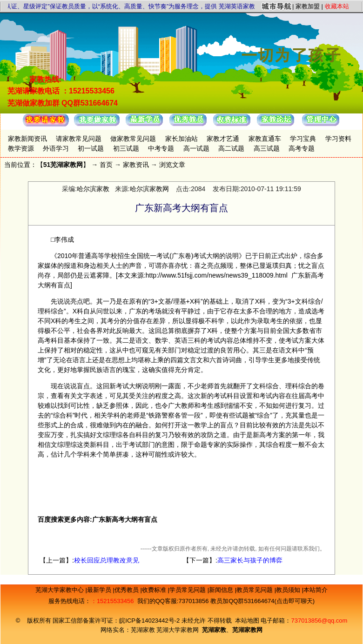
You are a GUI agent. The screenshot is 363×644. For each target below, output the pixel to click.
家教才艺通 (223, 139)
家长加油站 (181, 139)
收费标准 (155, 590)
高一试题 (196, 148)
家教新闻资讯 (27, 139)
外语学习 (56, 148)
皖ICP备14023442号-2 (150, 621)
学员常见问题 (188, 590)
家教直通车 (265, 139)
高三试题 (267, 148)
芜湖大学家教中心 (60, 590)
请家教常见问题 (79, 139)
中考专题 (161, 148)
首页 (106, 165)
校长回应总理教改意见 (107, 560)
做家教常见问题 (133, 139)
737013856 (193, 601)
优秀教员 (128, 590)
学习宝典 (303, 139)
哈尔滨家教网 (149, 189)
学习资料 (338, 139)
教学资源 (21, 148)
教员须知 (289, 590)
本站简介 (316, 590)
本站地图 (247, 621)
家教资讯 (136, 165)
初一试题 (91, 148)
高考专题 (302, 148)
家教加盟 (308, 6)
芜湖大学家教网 (178, 630)
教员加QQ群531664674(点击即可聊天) (262, 601)
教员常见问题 (255, 590)
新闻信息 (222, 590)
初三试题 (126, 148)
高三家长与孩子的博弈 (250, 560)
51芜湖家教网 (63, 165)
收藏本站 (337, 6)
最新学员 (100, 590)
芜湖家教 (143, 630)
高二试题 (231, 148)
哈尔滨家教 (93, 189)
